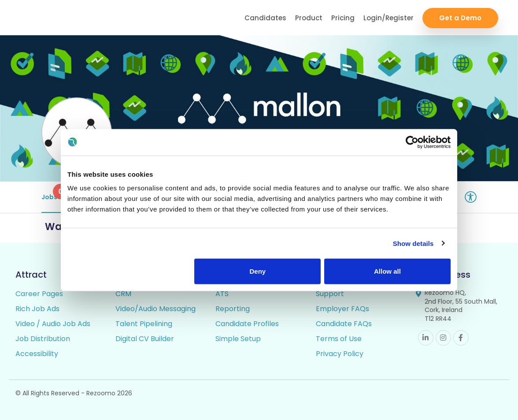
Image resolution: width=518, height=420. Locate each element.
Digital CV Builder (145, 339)
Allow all (387, 271)
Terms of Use (339, 339)
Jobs (53, 193)
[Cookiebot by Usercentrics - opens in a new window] (412, 142)
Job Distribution (43, 339)
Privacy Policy (340, 354)
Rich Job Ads (37, 309)
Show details (413, 243)
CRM (123, 294)
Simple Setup (238, 339)
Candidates (265, 18)
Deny (258, 271)
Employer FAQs (342, 309)
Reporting (233, 309)
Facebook (461, 338)
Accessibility (37, 354)
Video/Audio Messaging (155, 309)
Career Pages (39, 294)
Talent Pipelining (144, 324)
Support (330, 294)
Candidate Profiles (247, 324)
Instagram (443, 338)
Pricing (343, 18)
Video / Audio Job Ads (53, 324)
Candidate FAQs (344, 324)
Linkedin (426, 338)
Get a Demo (460, 18)
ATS (222, 294)
